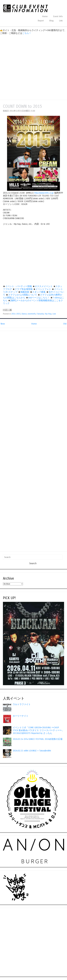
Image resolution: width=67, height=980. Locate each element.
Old (65, 324)
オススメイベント (44, 286)
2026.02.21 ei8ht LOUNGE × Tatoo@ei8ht (32, 751)
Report (41, 21)
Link (61, 21)
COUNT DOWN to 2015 (22, 106)
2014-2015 (16, 314)
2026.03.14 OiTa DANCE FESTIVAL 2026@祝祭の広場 (38, 739)
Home (45, 16)
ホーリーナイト (21, 716)
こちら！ (27, 33)
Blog (51, 21)
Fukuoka (40, 314)
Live (54, 314)
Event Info (58, 16)
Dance (24, 314)
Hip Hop (48, 314)
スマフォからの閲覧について (23, 295)
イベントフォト (43, 289)
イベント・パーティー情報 (19, 286)
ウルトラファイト (22, 704)
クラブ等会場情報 (24, 289)
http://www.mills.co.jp (44, 193)
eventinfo (32, 314)
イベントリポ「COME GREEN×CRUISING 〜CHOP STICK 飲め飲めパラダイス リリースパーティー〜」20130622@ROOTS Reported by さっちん (38, 730)
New (3, 324)
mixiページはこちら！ (39, 298)
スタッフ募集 (39, 292)
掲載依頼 (25, 292)
